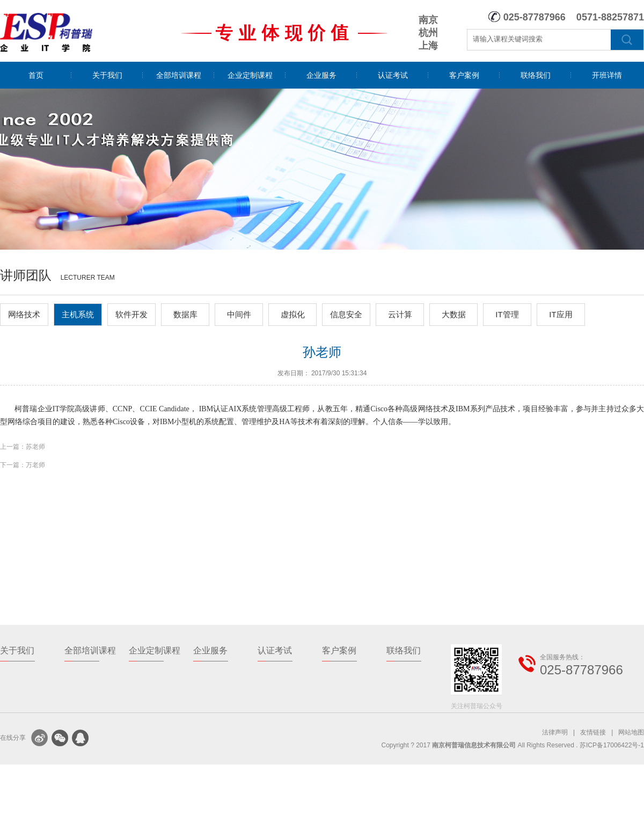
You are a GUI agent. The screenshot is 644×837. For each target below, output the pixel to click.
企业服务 (321, 75)
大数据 (454, 314)
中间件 (239, 314)
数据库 (185, 314)
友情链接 (593, 732)
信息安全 (346, 314)
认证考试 (393, 75)
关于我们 (107, 75)
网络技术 (24, 314)
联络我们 (536, 75)
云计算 (400, 314)
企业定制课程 (250, 75)
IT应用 (561, 314)
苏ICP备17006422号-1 (612, 745)
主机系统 (78, 314)
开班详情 (607, 75)
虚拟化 (293, 314)
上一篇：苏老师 (23, 447)
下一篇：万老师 (23, 465)
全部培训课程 (179, 75)
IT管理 (507, 314)
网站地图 (631, 732)
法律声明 (555, 732)
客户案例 (464, 75)
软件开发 (131, 314)
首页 (36, 75)
